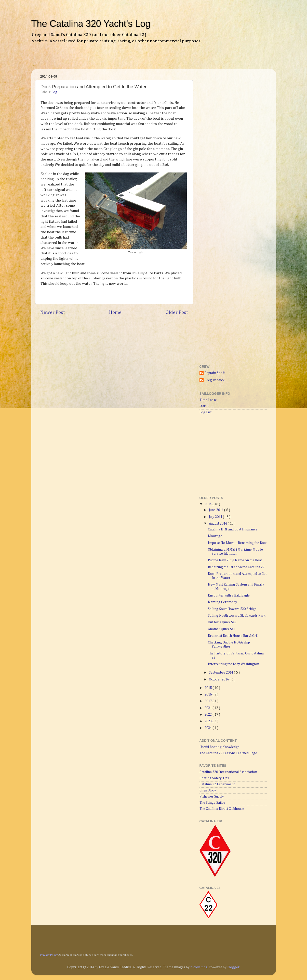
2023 (209, 721)
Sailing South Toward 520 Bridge (232, 609)
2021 (209, 708)
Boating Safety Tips (214, 778)
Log (54, 92)
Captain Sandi (215, 373)
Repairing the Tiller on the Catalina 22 (236, 567)
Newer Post (53, 312)
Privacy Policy (49, 955)
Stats (203, 406)
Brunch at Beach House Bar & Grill (233, 636)
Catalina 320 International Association (228, 772)
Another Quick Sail (222, 629)
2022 (209, 715)
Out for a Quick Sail (222, 622)
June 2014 (217, 510)
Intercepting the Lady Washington (233, 664)
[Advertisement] (96, 60)
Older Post (177, 312)
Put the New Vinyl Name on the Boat (235, 560)
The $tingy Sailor (212, 803)
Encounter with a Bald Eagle (229, 596)
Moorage (215, 536)
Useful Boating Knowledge (219, 747)
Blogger (233, 967)
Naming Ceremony (223, 602)
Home (115, 312)
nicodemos (199, 967)
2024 (209, 728)
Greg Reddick (215, 380)
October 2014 (219, 679)
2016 (209, 694)
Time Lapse (208, 400)
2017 (209, 701)
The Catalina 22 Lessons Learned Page (228, 753)
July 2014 (216, 517)
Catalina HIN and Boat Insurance (233, 529)
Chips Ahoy (208, 790)
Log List (205, 412)
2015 (209, 688)
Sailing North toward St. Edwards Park (237, 616)
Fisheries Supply (212, 797)
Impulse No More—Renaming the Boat (237, 543)
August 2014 (218, 524)
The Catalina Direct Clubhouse (222, 809)
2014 (209, 504)
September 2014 (221, 673)
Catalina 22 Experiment (217, 784)
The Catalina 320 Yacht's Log (91, 24)
